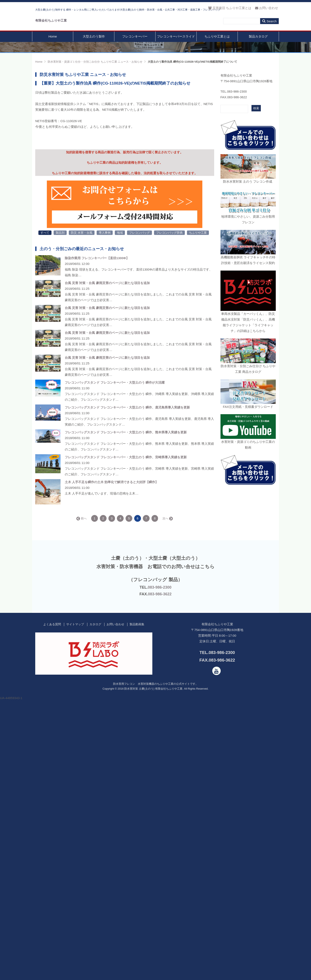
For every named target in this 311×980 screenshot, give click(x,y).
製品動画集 (137, 891)
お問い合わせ (267, 8)
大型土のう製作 (94, 46)
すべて (45, 499)
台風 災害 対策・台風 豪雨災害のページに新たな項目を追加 (107, 549)
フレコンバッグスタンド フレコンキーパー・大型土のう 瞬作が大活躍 (115, 649)
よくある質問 (52, 891)
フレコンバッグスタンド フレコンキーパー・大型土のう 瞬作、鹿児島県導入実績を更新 (127, 674)
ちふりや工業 (198, 499)
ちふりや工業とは (217, 46)
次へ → (167, 785)
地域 (120, 499)
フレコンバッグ (139, 499)
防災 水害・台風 (82, 499)
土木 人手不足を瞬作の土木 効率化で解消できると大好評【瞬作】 (112, 749)
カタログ (95, 891)
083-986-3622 (160, 861)
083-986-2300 (160, 854)
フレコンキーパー (135, 46)
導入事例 (105, 499)
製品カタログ (258, 46)
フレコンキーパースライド (176, 46)
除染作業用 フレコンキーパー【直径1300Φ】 (97, 525)
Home (53, 46)
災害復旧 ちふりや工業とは (230, 8)
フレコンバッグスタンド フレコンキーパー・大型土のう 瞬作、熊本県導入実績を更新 (126, 699)
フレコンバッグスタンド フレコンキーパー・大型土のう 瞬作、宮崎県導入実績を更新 (126, 724)
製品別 (60, 499)
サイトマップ (75, 891)
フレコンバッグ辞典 (169, 499)
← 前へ (82, 785)
